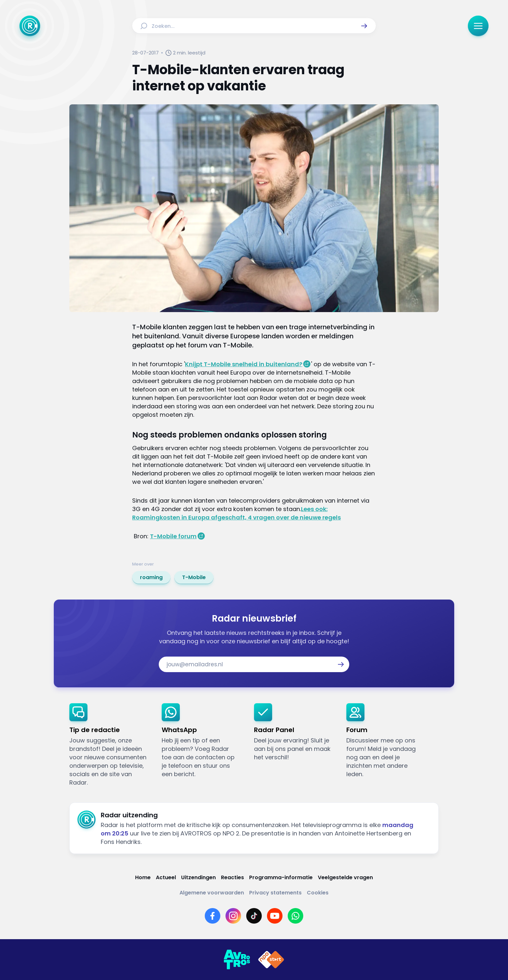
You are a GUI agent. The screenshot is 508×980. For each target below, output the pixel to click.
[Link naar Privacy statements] (275, 893)
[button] (364, 26)
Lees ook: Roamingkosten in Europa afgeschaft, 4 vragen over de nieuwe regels (237, 513)
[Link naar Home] (143, 877)
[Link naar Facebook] (213, 916)
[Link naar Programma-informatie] (281, 877)
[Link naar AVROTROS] (237, 960)
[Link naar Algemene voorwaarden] (212, 893)
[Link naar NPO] (271, 960)
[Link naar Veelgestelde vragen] (345, 877)
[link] (151, 577)
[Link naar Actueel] (166, 877)
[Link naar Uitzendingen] (198, 877)
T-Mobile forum (173, 536)
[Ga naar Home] (30, 26)
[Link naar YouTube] (275, 916)
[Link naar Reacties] (232, 877)
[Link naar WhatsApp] (295, 916)
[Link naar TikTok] (254, 916)
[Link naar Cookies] (318, 893)
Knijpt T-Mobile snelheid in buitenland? (244, 364)
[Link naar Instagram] (233, 916)
